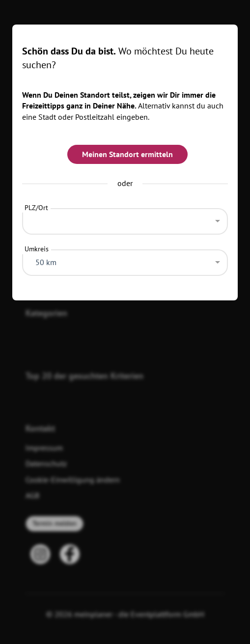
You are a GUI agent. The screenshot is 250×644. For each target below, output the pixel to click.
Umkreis (37, 249)
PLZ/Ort (36, 208)
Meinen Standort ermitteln (127, 154)
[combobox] (125, 219)
